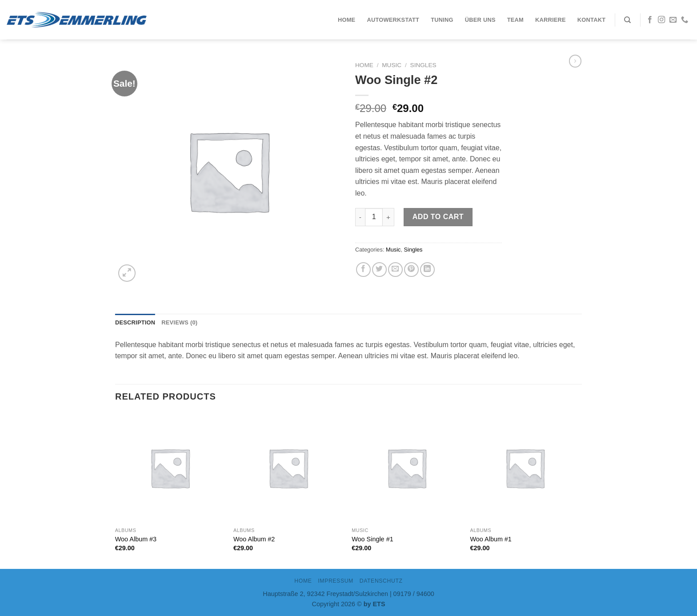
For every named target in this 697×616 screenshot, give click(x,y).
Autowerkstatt (393, 20)
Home (346, 20)
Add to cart (438, 217)
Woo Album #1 (491, 539)
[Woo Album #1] (525, 468)
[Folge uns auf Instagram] (661, 20)
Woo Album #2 (254, 539)
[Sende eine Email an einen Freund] (395, 270)
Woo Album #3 (136, 539)
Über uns (480, 20)
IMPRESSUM (336, 581)
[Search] (627, 20)
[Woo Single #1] (407, 468)
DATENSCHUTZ (381, 581)
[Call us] (685, 20)
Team (515, 20)
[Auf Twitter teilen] (379, 270)
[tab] (135, 323)
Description (135, 322)
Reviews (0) (179, 322)
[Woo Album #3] (170, 468)
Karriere (551, 20)
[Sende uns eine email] (673, 20)
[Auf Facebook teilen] (363, 270)
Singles (423, 65)
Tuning (442, 20)
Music (392, 65)
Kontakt (591, 20)
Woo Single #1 (372, 539)
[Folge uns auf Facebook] (650, 20)
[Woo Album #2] (288, 468)
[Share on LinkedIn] (427, 270)
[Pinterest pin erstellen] (411, 270)
